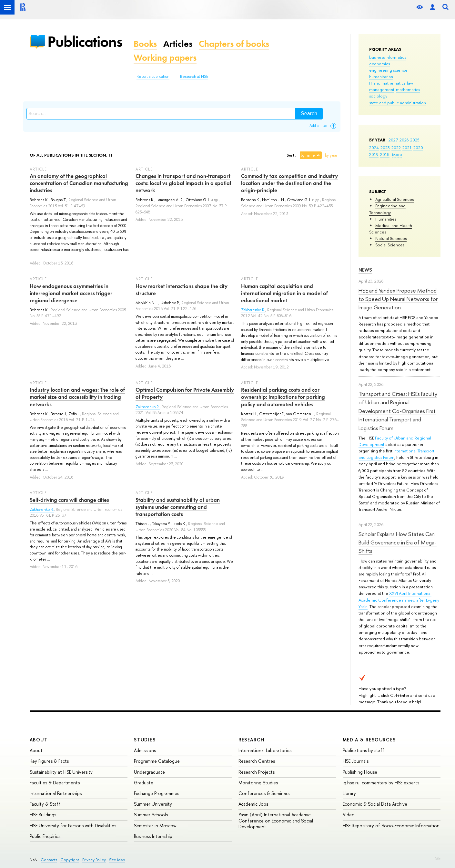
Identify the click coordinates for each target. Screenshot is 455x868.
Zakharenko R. (253, 310)
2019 (374, 154)
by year (331, 155)
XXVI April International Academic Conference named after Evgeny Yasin (399, 600)
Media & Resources (369, 740)
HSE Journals (356, 761)
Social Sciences (390, 245)
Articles (178, 44)
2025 (415, 140)
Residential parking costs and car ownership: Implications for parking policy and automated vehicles (283, 397)
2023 (385, 148)
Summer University (153, 804)
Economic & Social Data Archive (375, 804)
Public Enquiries (45, 836)
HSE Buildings (43, 815)
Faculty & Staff (45, 804)
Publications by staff (364, 750)
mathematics (408, 89)
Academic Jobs (253, 804)
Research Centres (257, 761)
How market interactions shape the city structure (182, 290)
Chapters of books (234, 44)
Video (349, 815)
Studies (145, 740)
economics (379, 64)
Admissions (145, 750)
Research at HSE (194, 77)
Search (309, 114)
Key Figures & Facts (49, 761)
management (382, 89)
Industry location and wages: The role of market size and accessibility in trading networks (77, 397)
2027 (393, 140)
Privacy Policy (94, 860)
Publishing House (360, 772)
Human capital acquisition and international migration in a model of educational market (284, 293)
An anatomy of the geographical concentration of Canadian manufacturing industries (79, 183)
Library (349, 793)
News (365, 270)
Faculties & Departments (55, 783)
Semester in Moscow (155, 826)
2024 (374, 148)
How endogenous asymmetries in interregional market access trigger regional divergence (71, 293)
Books (145, 44)
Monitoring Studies (258, 783)
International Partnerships (56, 793)
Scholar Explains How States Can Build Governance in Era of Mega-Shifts (398, 542)
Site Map (117, 860)
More (397, 154)
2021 (407, 148)
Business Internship (153, 836)
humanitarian (381, 77)
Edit (438, 859)
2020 (418, 148)
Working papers (165, 58)
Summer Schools (151, 815)
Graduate (144, 783)
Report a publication (153, 77)
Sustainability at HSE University (61, 772)
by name (308, 155)
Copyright (70, 860)
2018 (385, 154)
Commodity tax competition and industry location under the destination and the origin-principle (289, 183)
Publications (85, 41)
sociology (378, 96)
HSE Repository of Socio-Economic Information (391, 826)
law (410, 83)
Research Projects (257, 772)
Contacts (49, 860)
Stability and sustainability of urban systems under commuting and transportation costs (178, 507)
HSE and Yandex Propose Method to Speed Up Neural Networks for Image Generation (398, 299)
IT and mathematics (387, 83)
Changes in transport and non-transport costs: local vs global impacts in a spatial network (183, 183)
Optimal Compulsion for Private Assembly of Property (185, 393)
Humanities (386, 219)
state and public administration (398, 103)
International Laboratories (265, 750)
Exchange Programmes (157, 793)
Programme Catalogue (157, 761)
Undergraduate (149, 772)
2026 (404, 140)
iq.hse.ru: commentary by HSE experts (381, 783)
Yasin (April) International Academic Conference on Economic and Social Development (276, 820)
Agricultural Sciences (394, 199)
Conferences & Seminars (264, 793)
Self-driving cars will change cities (69, 500)
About (39, 740)
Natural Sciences (391, 238)
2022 (396, 148)
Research (252, 740)
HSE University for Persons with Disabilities (73, 826)
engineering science (388, 70)
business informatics (388, 57)
